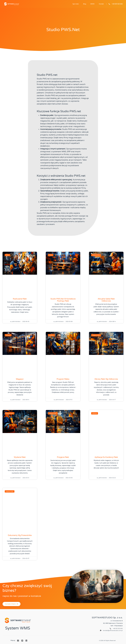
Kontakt (101, 4)
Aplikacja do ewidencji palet (106, 457)
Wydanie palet (20, 457)
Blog (85, 4)
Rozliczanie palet (20, 299)
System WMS (18, 628)
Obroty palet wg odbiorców (106, 379)
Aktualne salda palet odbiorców (106, 300)
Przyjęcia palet (63, 457)
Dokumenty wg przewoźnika (20, 535)
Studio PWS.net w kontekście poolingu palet (63, 300)
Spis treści (76, 4)
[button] (12, 604)
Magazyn (20, 379)
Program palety (63, 379)
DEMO (92, 4)
